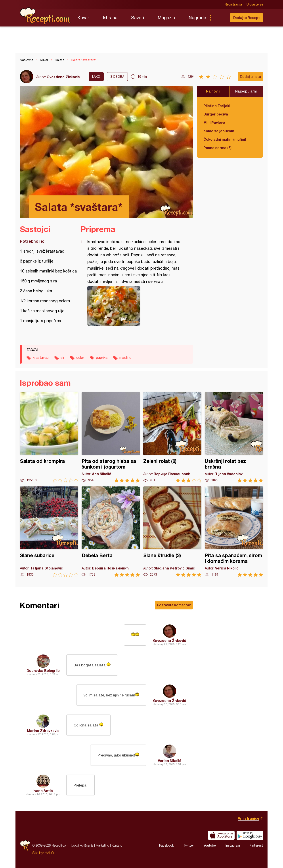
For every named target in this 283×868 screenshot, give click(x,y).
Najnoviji (213, 91)
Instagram (233, 845)
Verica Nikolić (170, 761)
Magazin (166, 18)
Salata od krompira (49, 437)
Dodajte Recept (247, 18)
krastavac (41, 357)
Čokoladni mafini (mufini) (225, 139)
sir (62, 357)
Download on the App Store (221, 835)
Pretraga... (219, 18)
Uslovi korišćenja (82, 845)
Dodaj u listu (250, 77)
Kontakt (117, 845)
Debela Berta (111, 532)
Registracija (233, 4)
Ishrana (110, 18)
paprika (102, 357)
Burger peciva (216, 114)
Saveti (138, 18)
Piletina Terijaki (217, 106)
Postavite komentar (174, 605)
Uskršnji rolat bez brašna (234, 437)
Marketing (102, 845)
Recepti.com (45, 16)
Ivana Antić (43, 791)
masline (125, 357)
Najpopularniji (247, 91)
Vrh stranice (249, 818)
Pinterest (256, 845)
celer (80, 357)
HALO (49, 853)
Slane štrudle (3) (172, 532)
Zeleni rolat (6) (172, 437)
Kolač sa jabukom (219, 131)
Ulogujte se (255, 4)
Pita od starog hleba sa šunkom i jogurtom (111, 437)
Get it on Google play (250, 835)
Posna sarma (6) (217, 148)
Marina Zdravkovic (43, 731)
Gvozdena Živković (63, 77)
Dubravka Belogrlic (43, 670)
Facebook (166, 845)
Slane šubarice (49, 532)
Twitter (189, 845)
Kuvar (83, 18)
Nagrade (197, 18)
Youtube (210, 845)
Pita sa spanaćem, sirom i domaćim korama (234, 532)
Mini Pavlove (214, 122)
